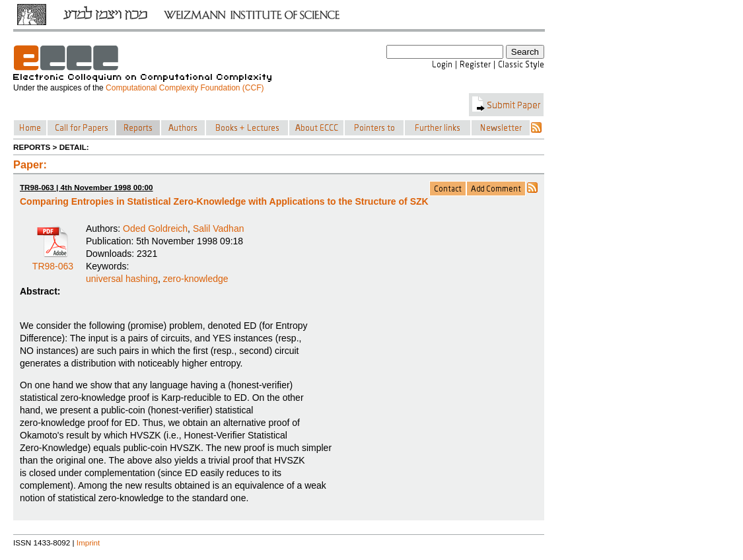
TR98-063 (53, 262)
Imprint (88, 542)
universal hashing (122, 279)
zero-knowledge (196, 279)
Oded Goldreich (155, 228)
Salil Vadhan (219, 228)
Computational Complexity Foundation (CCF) (185, 88)
